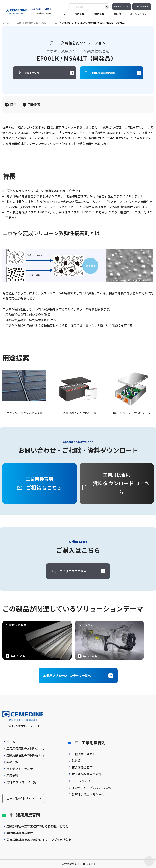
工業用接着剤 (80, 14)
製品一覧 (118, 14)
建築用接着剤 (100, 14)
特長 (13, 104)
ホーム (62, 14)
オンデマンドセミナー (139, 14)
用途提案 (34, 104)
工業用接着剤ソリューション (32, 23)
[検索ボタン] (107, 7)
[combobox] (86, 7)
